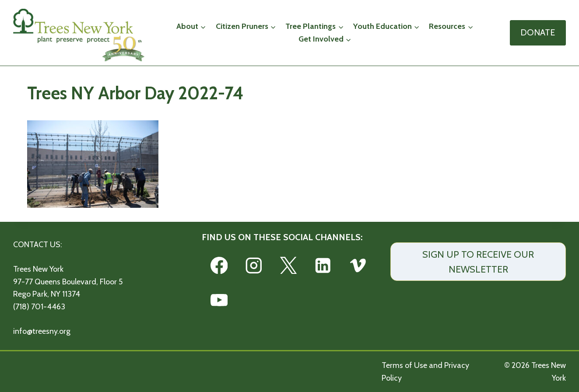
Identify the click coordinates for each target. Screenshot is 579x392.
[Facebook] (219, 265)
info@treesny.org (42, 331)
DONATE (538, 32)
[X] (288, 265)
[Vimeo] (358, 265)
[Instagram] (254, 265)
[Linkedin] (323, 265)
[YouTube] (219, 300)
